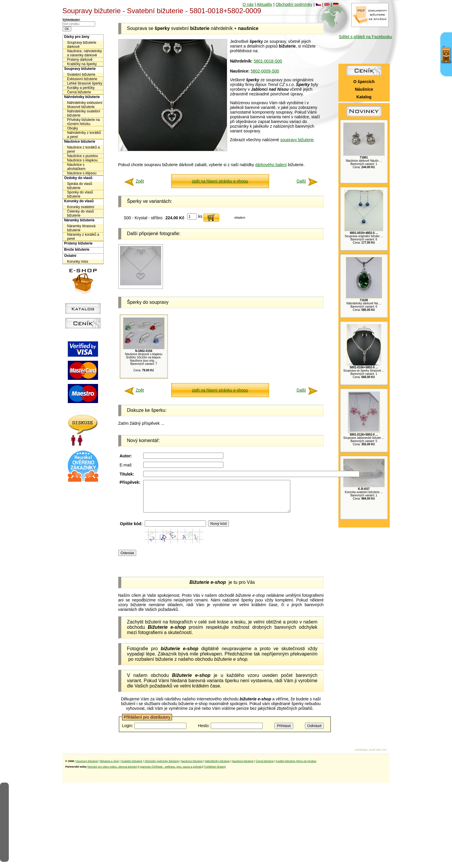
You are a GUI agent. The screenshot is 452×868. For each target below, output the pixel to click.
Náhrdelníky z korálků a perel (84, 135)
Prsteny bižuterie (79, 243)
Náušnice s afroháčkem (76, 167)
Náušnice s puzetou (83, 156)
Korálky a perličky (81, 88)
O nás (248, 4)
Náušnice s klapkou (82, 160)
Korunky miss (78, 262)
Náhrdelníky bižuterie (82, 97)
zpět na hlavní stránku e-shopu (220, 181)
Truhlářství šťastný (215, 773)
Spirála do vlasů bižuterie (80, 186)
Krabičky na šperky (82, 64)
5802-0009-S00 (265, 71)
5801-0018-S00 (268, 61)
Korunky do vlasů (79, 201)
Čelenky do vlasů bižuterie (81, 213)
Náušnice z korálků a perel (84, 149)
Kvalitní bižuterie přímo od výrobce (296, 767)
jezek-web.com (378, 756)
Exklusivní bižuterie (82, 79)
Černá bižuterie (79, 92)
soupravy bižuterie (297, 140)
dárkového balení (271, 165)
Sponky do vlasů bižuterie (80, 194)
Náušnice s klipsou (82, 173)
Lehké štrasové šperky (85, 83)
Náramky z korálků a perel (83, 237)
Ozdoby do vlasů (78, 178)
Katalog (364, 97)
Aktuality (265, 4)
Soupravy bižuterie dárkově (82, 45)
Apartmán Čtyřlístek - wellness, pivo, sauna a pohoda (171, 773)
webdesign (361, 756)
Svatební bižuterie (81, 75)
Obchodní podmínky (294, 4)
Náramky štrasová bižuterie (81, 228)
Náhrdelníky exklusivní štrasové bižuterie (85, 105)
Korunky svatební (81, 207)
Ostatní (70, 256)
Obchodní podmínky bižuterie (162, 767)
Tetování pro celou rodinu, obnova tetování (112, 773)
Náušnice (364, 89)
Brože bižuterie (77, 250)
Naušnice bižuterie (192, 767)
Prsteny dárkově (80, 60)
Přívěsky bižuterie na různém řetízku (84, 122)
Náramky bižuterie (79, 220)
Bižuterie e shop (110, 767)
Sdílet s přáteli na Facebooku (365, 37)
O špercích (364, 82)
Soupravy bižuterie (80, 69)
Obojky (73, 128)
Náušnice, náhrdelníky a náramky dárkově (85, 53)
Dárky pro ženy (77, 37)
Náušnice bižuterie (80, 141)
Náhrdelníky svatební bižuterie (84, 113)
